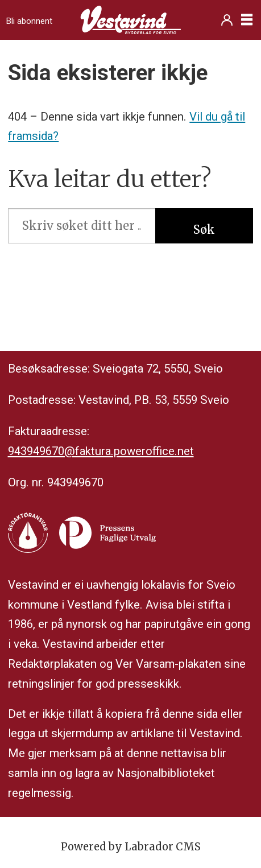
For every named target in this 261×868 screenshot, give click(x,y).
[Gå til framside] (130, 20)
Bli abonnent (29, 21)
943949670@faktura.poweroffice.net (101, 451)
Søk (204, 230)
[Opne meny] (247, 20)
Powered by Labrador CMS (131, 847)
